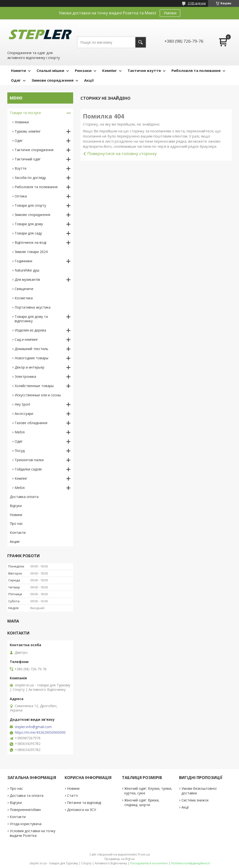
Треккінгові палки (29, 460)
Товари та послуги (25, 113)
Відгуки (16, 506)
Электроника (25, 376)
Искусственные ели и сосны (38, 395)
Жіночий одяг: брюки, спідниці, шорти (142, 802)
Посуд (20, 451)
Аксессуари (24, 414)
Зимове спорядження (52, 80)
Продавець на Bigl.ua (119, 859)
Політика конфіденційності (190, 863)
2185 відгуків (197, 3)
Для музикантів (27, 279)
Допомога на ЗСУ (82, 810)
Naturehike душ (27, 270)
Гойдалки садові (28, 469)
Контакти (18, 532)
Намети (18, 70)
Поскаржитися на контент (149, 863)
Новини (16, 515)
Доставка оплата (24, 497)
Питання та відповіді (84, 803)
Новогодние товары (31, 358)
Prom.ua (144, 854)
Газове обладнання (31, 423)
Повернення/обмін (25, 810)
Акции (15, 541)
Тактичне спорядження (34, 150)
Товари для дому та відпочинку (31, 319)
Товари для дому (29, 224)
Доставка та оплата (27, 795)
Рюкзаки (83, 70)
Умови (170, 13)
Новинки (22, 122)
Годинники (23, 261)
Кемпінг (110, 70)
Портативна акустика (33, 307)
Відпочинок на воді (30, 242)
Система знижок (195, 800)
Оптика (21, 196)
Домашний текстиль (31, 349)
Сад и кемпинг (26, 339)
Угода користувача (26, 824)
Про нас (16, 523)
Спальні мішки (50, 70)
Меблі (20, 432)
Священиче (24, 289)
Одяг (16, 80)
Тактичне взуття (144, 70)
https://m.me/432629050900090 (40, 732)
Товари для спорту (30, 205)
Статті (72, 795)
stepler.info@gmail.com (33, 727)
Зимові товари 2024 (31, 252)
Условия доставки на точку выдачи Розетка (33, 833)
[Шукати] (141, 42)
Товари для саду (28, 233)
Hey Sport (22, 404)
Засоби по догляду (30, 178)
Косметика (24, 298)
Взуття (20, 168)
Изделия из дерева (30, 330)
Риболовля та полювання (196, 70)
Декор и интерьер (30, 367)
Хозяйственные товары (34, 386)
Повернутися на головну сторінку (122, 153)
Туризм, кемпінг (28, 131)
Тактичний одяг (28, 159)
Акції (89, 80)
